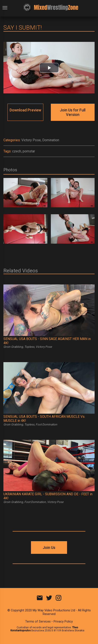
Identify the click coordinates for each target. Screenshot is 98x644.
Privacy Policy (63, 622)
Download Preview (25, 110)
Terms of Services (38, 622)
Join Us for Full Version (73, 112)
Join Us (49, 548)
